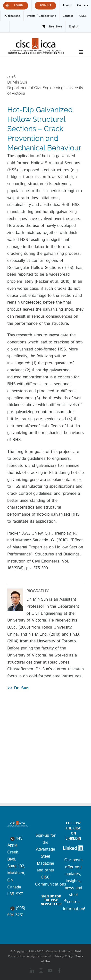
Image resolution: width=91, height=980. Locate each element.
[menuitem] (74, 27)
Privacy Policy (64, 956)
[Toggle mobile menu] (81, 52)
